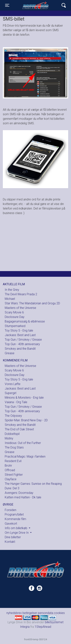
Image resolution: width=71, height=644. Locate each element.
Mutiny (9, 438)
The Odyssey (13, 416)
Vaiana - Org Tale (16, 402)
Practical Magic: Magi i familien (25, 457)
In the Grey (12, 290)
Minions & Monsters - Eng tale (24, 398)
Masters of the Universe (20, 308)
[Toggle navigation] (7, 5)
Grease (10, 353)
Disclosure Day (15, 317)
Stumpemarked (15, 326)
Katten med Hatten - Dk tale (23, 497)
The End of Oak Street (19, 429)
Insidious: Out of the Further (23, 443)
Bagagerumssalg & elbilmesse (25, 321)
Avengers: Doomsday (19, 493)
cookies (59, 613)
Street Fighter (14, 475)
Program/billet (14, 515)
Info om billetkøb (16, 528)
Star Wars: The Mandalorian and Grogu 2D (32, 303)
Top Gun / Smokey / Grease (23, 340)
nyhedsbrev (14, 613)
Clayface (11, 479)
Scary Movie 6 (14, 312)
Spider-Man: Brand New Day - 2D (26, 420)
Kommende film (15, 519)
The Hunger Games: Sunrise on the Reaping (33, 484)
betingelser (30, 613)
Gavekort (11, 524)
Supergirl (11, 393)
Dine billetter (13, 537)
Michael (10, 299)
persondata (46, 613)
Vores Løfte (13, 384)
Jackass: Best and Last (20, 335)
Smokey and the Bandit (20, 349)
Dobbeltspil (12, 434)
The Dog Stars (14, 447)
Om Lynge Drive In (17, 533)
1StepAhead (43, 627)
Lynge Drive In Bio (36, 5)
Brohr (8, 466)
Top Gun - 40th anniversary (22, 344)
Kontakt (10, 542)
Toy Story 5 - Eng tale (19, 331)
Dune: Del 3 (12, 488)
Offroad (10, 470)
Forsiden (11, 510)
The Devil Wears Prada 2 (21, 294)
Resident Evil (13, 461)
